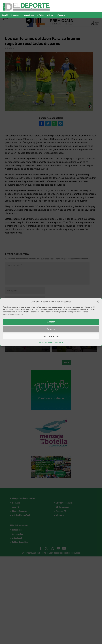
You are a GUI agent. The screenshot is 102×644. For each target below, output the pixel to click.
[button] (98, 302)
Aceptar (51, 322)
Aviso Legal (59, 342)
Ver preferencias (51, 336)
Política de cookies (46, 342)
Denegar (51, 329)
